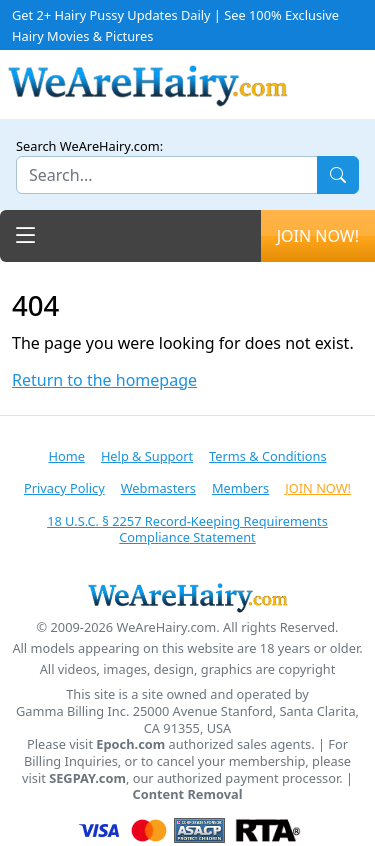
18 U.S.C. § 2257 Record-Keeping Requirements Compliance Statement (187, 529)
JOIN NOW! (318, 236)
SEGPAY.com (87, 778)
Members (240, 488)
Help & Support (147, 456)
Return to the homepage (104, 380)
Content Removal (188, 794)
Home (66, 456)
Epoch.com (130, 744)
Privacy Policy (64, 488)
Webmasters (158, 488)
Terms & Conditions (267, 456)
